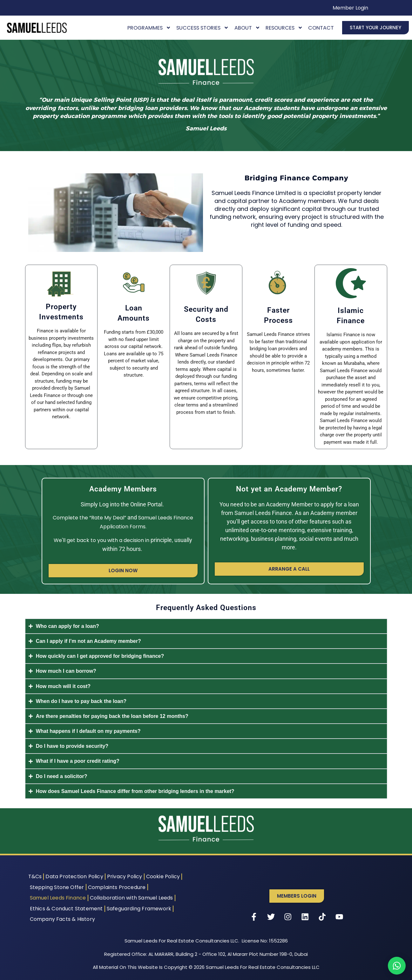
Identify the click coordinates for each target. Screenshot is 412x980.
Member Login (350, 8)
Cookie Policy (163, 876)
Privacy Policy (125, 876)
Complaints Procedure (117, 887)
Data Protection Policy (74, 876)
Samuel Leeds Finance (58, 898)
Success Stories (203, 28)
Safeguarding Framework (139, 909)
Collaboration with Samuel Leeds (132, 898)
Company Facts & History (63, 919)
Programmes (149, 28)
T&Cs (35, 876)
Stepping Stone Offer (57, 887)
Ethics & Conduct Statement (66, 909)
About (247, 28)
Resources (284, 28)
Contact (321, 28)
